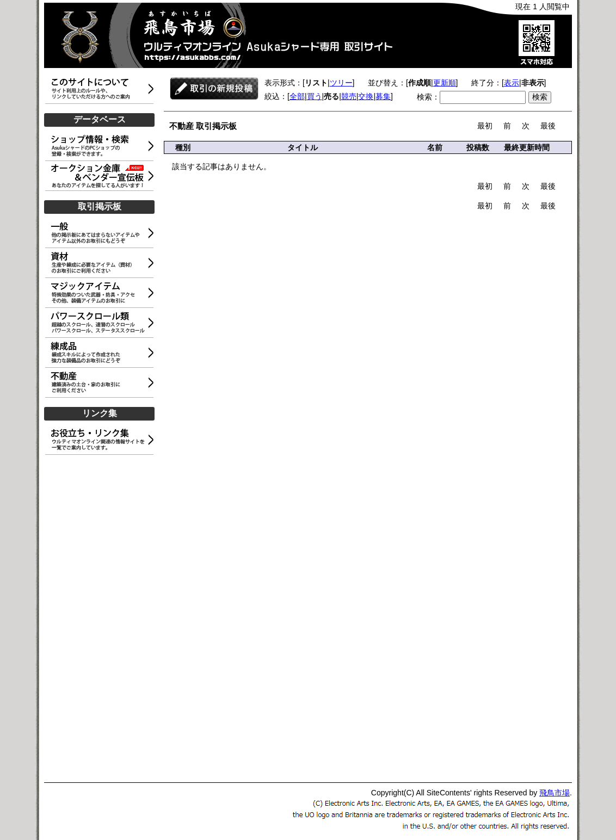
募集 (383, 96)
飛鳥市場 (555, 793)
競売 (349, 96)
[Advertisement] (101, 619)
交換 (366, 96)
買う (315, 96)
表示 (512, 83)
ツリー (341, 83)
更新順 (445, 83)
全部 (297, 96)
